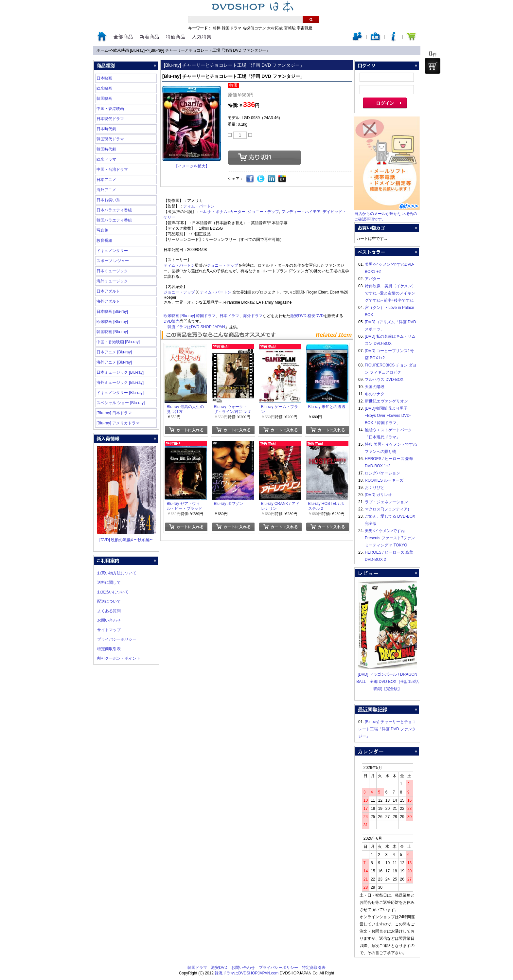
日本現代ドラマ (110, 119)
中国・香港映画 (110, 109)
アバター (373, 279)
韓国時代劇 (106, 149)
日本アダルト (108, 291)
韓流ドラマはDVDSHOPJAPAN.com (247, 973)
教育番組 (104, 241)
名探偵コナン (254, 28)
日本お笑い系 (108, 200)
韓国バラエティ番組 (114, 220)
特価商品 (176, 37)
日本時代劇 (106, 129)
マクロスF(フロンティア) (387, 509)
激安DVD (298, 316)
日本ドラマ (229, 316)
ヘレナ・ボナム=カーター (223, 212)
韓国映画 (104, 98)
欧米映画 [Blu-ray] (129, 50)
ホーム (102, 50)
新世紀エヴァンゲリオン (386, 401)
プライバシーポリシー (117, 639)
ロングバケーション (382, 473)
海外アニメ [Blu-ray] (114, 362)
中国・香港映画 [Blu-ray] (118, 342)
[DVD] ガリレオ (378, 495)
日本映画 (104, 78)
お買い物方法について (117, 573)
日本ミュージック (112, 271)
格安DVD (316, 316)
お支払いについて (113, 592)
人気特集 (202, 37)
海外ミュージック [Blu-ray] (120, 383)
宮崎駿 (290, 28)
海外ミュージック (112, 281)
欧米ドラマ (106, 159)
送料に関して (109, 582)
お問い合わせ (109, 620)
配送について (109, 601)
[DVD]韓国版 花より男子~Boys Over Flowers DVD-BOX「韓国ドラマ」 (388, 416)
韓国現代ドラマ (110, 139)
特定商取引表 (109, 649)
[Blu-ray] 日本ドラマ (114, 413)
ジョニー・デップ (263, 212)
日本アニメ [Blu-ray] (114, 352)
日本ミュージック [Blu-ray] (120, 372)
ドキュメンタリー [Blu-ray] (120, 393)
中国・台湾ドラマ (112, 169)
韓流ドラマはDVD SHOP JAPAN (196, 327)
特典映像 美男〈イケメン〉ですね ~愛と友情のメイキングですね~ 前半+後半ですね (390, 293)
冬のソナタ (375, 394)
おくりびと (375, 488)
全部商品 (123, 37)
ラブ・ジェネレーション (386, 502)
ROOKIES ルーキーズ (384, 480)
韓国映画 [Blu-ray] (112, 332)
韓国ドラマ (232, 28)
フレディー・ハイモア (301, 212)
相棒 (217, 28)
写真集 (102, 230)
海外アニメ (106, 190)
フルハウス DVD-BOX (384, 380)
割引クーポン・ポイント (119, 658)
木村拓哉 (275, 28)
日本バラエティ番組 (114, 210)
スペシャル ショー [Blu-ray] (121, 403)
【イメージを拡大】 (192, 166)
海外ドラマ (253, 316)
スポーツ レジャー (113, 261)
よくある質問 (109, 611)
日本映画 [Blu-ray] (112, 312)
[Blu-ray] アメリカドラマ (118, 423)
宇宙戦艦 (305, 28)
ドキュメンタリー (112, 251)
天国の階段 (375, 387)
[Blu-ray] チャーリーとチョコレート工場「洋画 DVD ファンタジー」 (210, 50)
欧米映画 (104, 88)
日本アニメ (106, 180)
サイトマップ (109, 630)
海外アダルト (108, 301)
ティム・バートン (199, 206)
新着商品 (150, 37)
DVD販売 (172, 321)
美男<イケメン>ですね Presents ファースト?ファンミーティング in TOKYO (390, 538)
